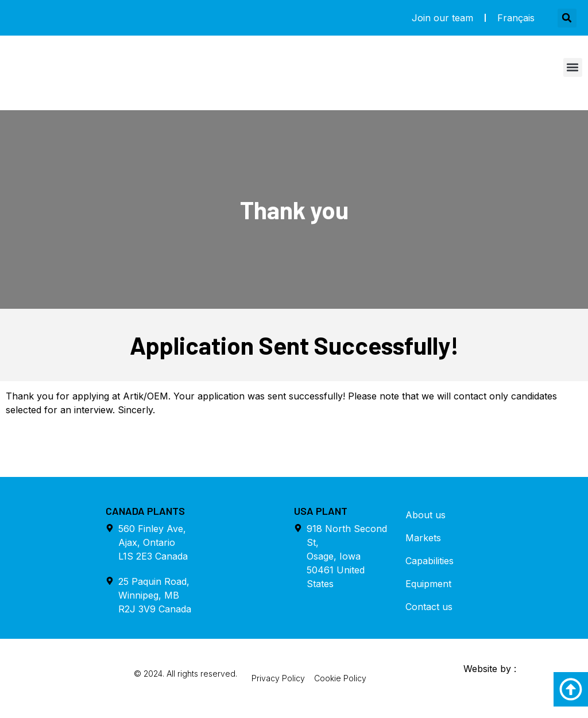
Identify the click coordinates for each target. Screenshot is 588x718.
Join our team (442, 18)
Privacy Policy (278, 678)
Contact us (429, 607)
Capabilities (430, 561)
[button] (567, 18)
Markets (423, 538)
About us (425, 515)
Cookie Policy (340, 678)
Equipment (428, 584)
